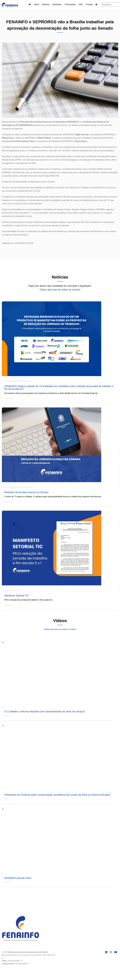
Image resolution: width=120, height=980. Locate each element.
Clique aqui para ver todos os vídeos (60, 629)
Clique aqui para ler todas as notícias (60, 290)
